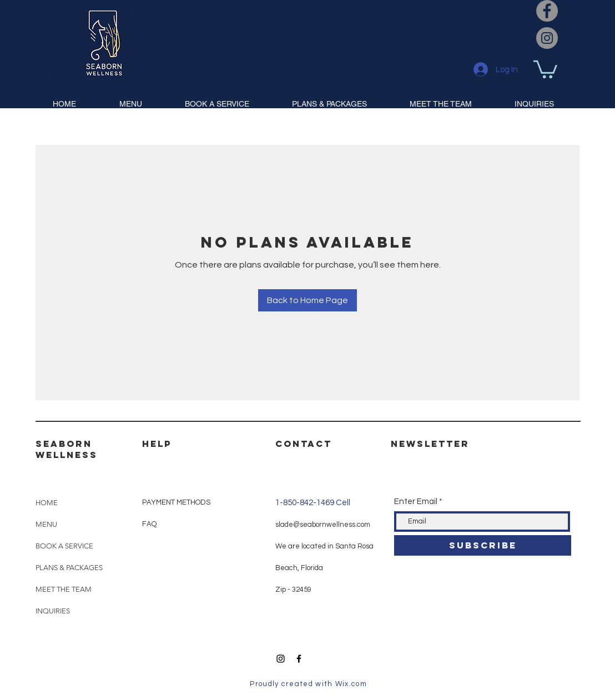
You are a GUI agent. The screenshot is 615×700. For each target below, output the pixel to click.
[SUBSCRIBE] (483, 545)
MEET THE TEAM (64, 589)
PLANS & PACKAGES (69, 568)
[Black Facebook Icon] (299, 659)
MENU (46, 524)
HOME (47, 503)
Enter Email (416, 502)
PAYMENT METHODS (176, 502)
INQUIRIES (53, 611)
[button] (545, 68)
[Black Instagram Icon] (281, 659)
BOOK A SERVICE (64, 546)
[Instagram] (547, 38)
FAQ (149, 524)
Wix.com (351, 684)
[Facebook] (547, 11)
